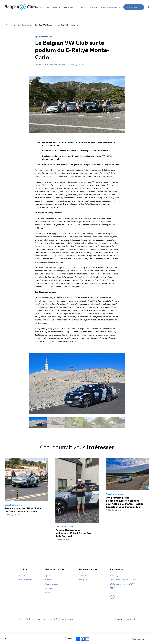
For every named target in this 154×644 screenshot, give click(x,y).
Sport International (25, 25)
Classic (48, 580)
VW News (94, 7)
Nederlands (131, 619)
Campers (83, 7)
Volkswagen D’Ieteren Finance (123, 580)
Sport (48, 7)
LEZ (20, 619)
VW (6, 25)
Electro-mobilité (52, 584)
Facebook (83, 575)
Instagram (83, 580)
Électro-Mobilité (70, 7)
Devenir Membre (134, 7)
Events (104, 7)
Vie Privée (48, 619)
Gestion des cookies (65, 619)
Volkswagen (115, 575)
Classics (56, 7)
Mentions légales (33, 619)
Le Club (39, 7)
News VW (49, 592)
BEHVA (113, 588)
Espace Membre (114, 7)
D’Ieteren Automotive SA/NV (122, 584)
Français (118, 619)
